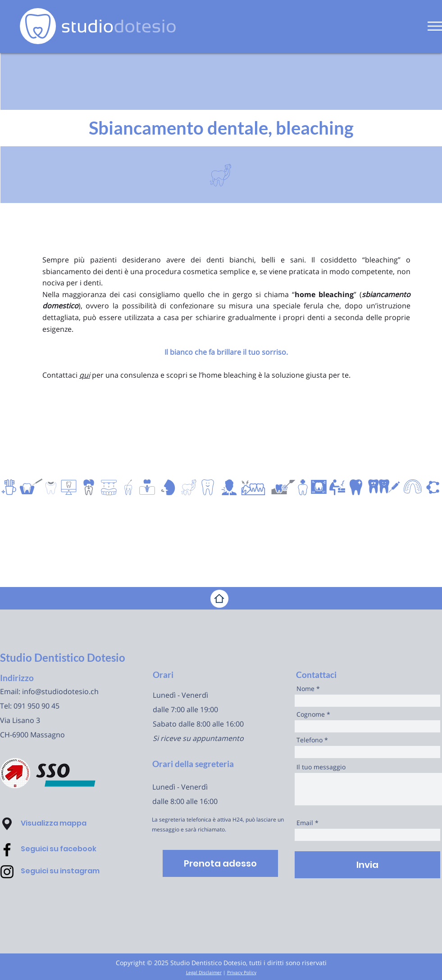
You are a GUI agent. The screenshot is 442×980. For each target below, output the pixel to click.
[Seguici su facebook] (72, 849)
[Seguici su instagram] (72, 872)
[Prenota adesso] (220, 863)
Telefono (310, 740)
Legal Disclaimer (204, 972)
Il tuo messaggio (321, 767)
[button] (435, 26)
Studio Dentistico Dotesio (63, 657)
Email (305, 823)
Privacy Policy (242, 972)
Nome (305, 689)
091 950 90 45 (36, 706)
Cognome (311, 714)
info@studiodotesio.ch (60, 691)
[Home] (219, 599)
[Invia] (367, 865)
